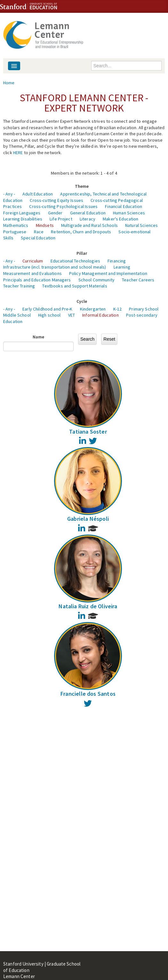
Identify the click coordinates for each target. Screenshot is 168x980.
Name (39, 337)
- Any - (9, 194)
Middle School (17, 315)
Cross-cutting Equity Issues (56, 200)
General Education (88, 213)
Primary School (144, 309)
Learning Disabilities (23, 219)
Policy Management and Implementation (108, 273)
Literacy (88, 219)
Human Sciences (129, 213)
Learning (122, 267)
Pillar (82, 253)
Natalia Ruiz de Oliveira (88, 606)
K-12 (118, 309)
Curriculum (33, 261)
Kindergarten (93, 309)
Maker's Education (120, 219)
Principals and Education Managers (37, 280)
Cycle (82, 301)
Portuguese (15, 232)
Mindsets (45, 225)
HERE (18, 153)
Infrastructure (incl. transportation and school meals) (55, 267)
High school (49, 315)
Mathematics (16, 225)
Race (39, 232)
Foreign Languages (22, 213)
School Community (96, 280)
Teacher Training (19, 286)
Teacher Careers (138, 280)
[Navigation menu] (14, 66)
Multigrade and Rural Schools (89, 225)
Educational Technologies (75, 261)
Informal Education (100, 315)
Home (9, 83)
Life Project (61, 219)
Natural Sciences (141, 225)
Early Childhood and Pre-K (48, 309)
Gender (55, 213)
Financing (117, 261)
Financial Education (124, 206)
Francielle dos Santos (88, 694)
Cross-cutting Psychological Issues (63, 206)
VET (72, 315)
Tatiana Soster (88, 432)
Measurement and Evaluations (32, 273)
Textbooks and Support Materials (75, 286)
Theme (82, 186)
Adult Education (38, 194)
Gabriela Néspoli (88, 519)
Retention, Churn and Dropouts (81, 232)
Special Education (38, 238)
